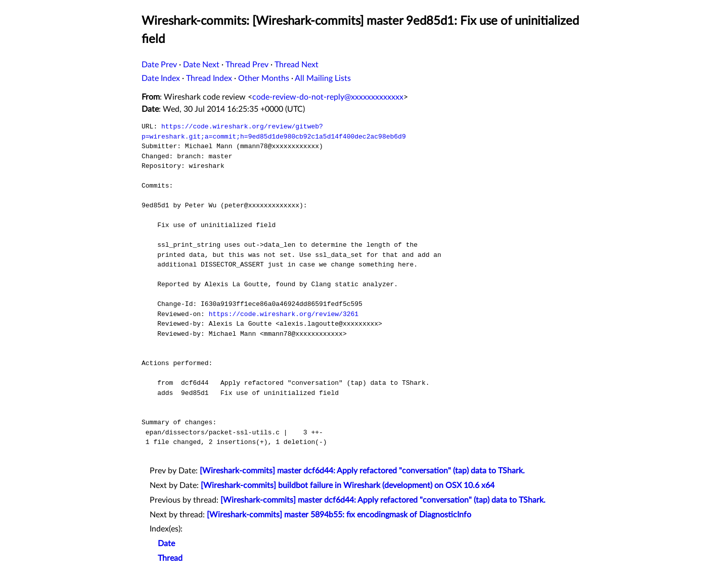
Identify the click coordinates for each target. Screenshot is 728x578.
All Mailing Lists (323, 78)
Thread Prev (247, 65)
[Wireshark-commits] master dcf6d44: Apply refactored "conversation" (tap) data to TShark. (362, 471)
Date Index (161, 78)
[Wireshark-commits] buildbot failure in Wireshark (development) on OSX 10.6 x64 (348, 485)
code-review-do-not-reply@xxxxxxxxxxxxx (328, 97)
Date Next (201, 65)
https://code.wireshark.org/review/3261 (284, 314)
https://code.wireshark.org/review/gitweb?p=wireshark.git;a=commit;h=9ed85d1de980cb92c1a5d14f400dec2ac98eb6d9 (274, 131)
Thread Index (209, 78)
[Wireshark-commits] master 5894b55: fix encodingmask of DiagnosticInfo (339, 515)
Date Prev (159, 65)
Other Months (264, 78)
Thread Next (297, 65)
